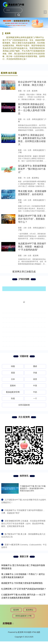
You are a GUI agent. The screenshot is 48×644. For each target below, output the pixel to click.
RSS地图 (27, 632)
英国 (13, 373)
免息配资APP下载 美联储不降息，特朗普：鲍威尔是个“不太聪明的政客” (32, 247)
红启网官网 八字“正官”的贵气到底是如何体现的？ (24, 589)
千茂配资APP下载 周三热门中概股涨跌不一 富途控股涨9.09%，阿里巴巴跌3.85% (33, 488)
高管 (35, 379)
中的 (35, 392)
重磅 (35, 366)
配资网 (16, 610)
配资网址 (30, 610)
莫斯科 (13, 386)
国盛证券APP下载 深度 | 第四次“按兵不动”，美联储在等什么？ (32, 219)
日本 (13, 379)
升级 (35, 373)
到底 (13, 398)
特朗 (13, 366)
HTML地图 (36, 632)
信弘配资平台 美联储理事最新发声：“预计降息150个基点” (32, 169)
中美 (35, 386)
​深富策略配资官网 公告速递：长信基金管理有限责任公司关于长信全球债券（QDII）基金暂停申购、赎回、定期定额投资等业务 (23, 523)
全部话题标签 (24, 405)
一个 (35, 398)
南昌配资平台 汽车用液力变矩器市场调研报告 (22, 583)
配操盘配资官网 (13, 392)
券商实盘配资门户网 (23, 616)
